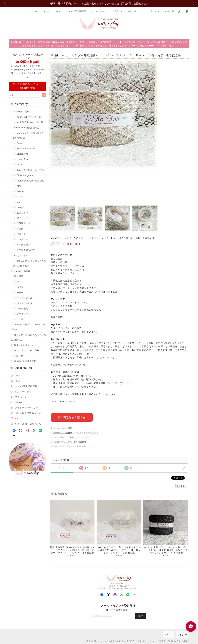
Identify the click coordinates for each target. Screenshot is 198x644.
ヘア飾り (21, 229)
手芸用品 (19, 276)
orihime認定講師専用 (76, 11)
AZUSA (20, 197)
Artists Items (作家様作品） (28, 128)
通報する (181, 486)
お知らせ (19, 356)
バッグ (20, 207)
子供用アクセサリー (27, 223)
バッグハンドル (25, 298)
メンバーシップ (99, 11)
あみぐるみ (22, 213)
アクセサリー (23, 218)
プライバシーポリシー (27, 408)
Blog (58, 11)
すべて (63, 468)
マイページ (117, 11)
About (47, 11)
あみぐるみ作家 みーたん (30, 170)
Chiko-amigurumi (25, 175)
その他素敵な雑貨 (26, 250)
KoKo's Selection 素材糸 (30, 122)
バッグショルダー (26, 303)
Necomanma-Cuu (26, 149)
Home (35, 11)
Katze (20, 165)
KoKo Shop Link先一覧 (162, 11)
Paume (20, 143)
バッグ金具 (22, 309)
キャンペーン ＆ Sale (26, 350)
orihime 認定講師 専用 (25, 361)
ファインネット (25, 314)
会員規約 (186, 641)
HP (143, 11)
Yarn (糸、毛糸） (23, 112)
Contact (132, 11)
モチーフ (21, 292)
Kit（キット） (21, 255)
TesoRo (20, 191)
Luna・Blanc (23, 159)
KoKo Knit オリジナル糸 (29, 117)
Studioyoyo (22, 154)
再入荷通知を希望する (72, 417)
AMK (19, 186)
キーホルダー (23, 245)
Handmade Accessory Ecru (30, 181)
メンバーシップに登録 (63, 433)
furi (18, 202)
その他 (20, 319)
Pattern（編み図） (23, 271)
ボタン (20, 287)
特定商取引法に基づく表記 (29, 413)
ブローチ (21, 234)
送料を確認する (80, 442)
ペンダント (22, 239)
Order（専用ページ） (25, 345)
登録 (141, 615)
